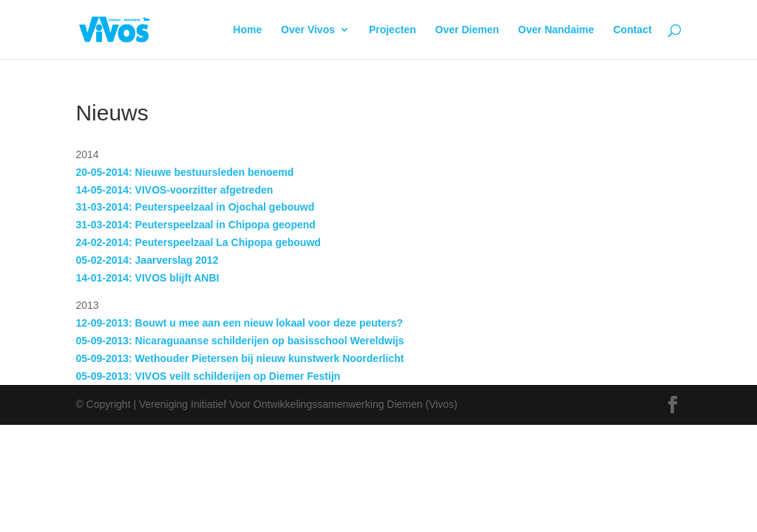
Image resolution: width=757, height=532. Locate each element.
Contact (632, 30)
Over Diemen (467, 30)
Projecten (393, 30)
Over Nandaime (556, 30)
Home (247, 30)
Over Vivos (308, 30)
